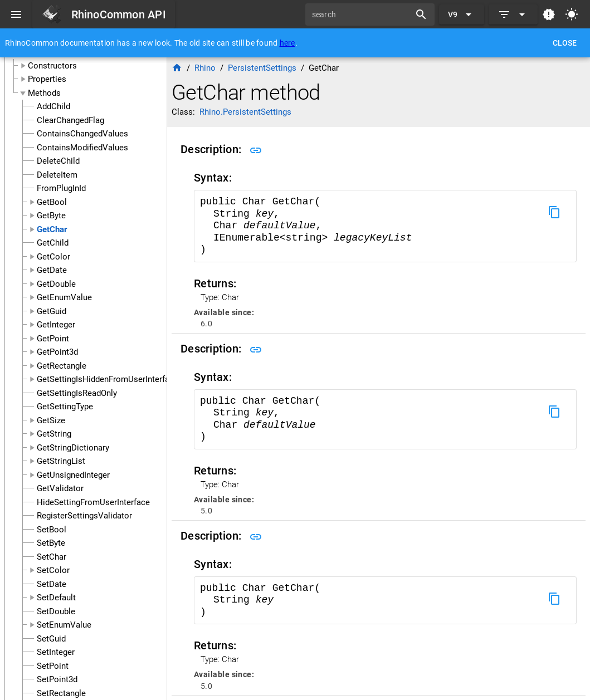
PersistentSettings (262, 68)
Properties (47, 79)
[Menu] (16, 14)
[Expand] (513, 14)
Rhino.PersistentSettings (245, 112)
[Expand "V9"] (462, 14)
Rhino (205, 68)
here (287, 43)
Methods (44, 93)
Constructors (52, 66)
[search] (362, 14)
